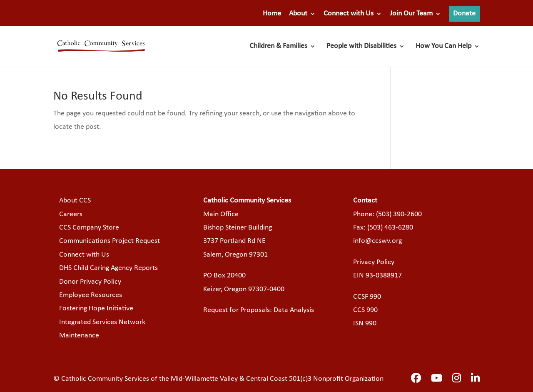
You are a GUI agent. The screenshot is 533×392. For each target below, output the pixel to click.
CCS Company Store (89, 228)
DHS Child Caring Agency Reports (108, 268)
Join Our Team (411, 14)
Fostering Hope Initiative (96, 308)
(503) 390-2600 (399, 214)
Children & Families (278, 47)
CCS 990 (365, 310)
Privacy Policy (374, 262)
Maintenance (79, 336)
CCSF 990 (367, 297)
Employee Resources (91, 295)
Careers (71, 214)
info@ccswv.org (377, 241)
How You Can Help (443, 47)
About (298, 14)
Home (272, 14)
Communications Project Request (110, 241)
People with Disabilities (361, 47)
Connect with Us (349, 14)
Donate (464, 14)
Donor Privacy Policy (90, 282)
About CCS (75, 201)
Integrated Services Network (102, 322)
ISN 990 (365, 323)
